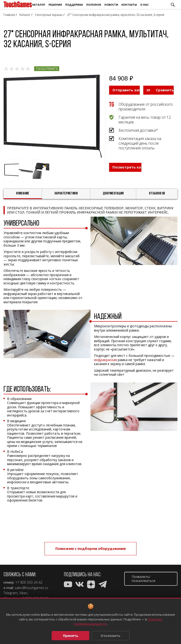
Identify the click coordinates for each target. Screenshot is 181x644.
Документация (113, 194)
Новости (111, 5)
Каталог (39, 5)
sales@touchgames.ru (31, 588)
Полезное (94, 5)
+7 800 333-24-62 (29, 582)
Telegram (10, 593)
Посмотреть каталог (127, 167)
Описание (23, 194)
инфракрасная (105, 360)
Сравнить (160, 90)
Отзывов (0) (157, 194)
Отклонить (111, 636)
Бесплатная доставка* (138, 130)
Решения (55, 5)
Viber (23, 593)
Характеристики (66, 194)
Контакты (129, 5)
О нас (144, 5)
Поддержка (74, 5)
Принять (71, 636)
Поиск (173, 5)
